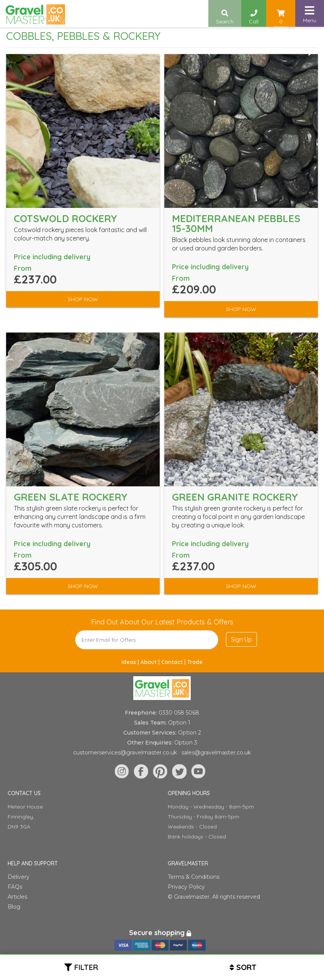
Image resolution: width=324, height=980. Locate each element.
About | (151, 662)
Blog (14, 907)
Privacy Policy (186, 887)
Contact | (174, 662)
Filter (86, 967)
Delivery (19, 877)
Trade (195, 662)
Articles (17, 897)
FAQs (15, 887)
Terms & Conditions (194, 877)
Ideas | (131, 662)
